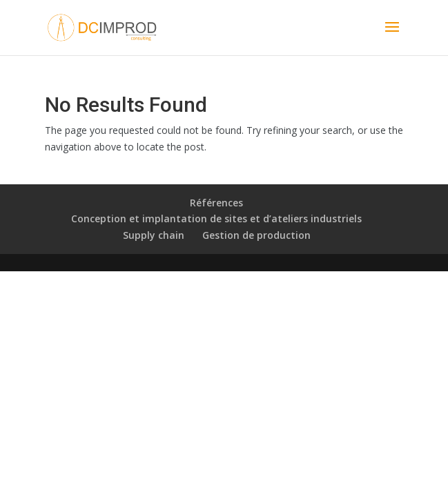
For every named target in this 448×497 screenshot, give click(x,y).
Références (216, 203)
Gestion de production (256, 235)
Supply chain (154, 235)
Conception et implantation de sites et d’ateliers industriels (216, 218)
